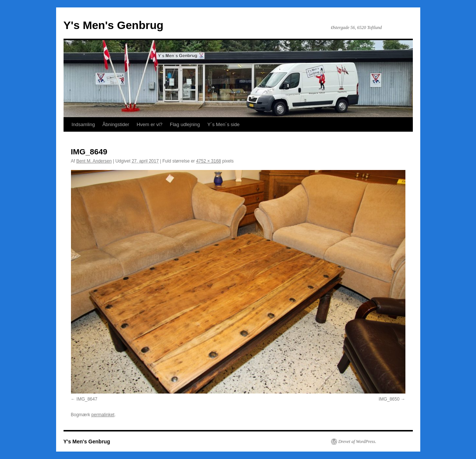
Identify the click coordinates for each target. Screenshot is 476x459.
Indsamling (83, 124)
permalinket (103, 415)
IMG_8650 (389, 399)
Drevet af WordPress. (357, 442)
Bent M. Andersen (94, 161)
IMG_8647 (87, 399)
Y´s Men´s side (224, 124)
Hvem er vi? (150, 124)
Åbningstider (116, 124)
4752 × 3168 (209, 161)
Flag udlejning (185, 124)
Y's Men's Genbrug (114, 25)
